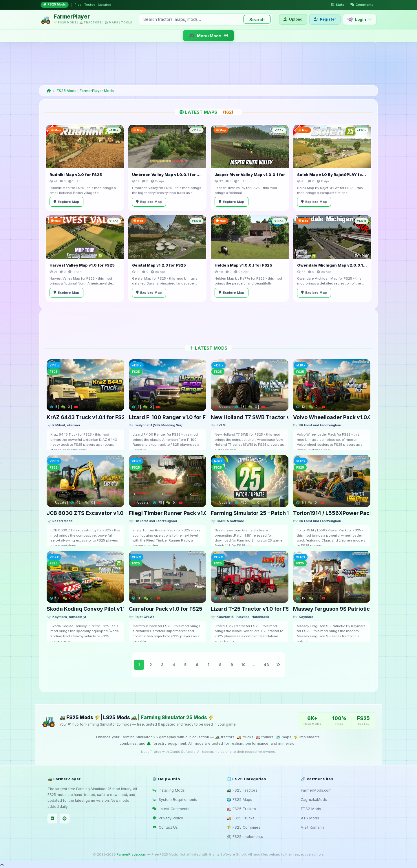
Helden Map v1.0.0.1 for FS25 (243, 265)
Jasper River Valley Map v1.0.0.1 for (250, 175)
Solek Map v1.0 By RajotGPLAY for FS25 (332, 175)
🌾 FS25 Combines (244, 827)
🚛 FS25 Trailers (241, 809)
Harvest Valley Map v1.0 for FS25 (82, 265)
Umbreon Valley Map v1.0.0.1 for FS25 (167, 175)
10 (243, 665)
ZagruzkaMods (314, 800)
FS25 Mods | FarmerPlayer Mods (85, 91)
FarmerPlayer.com (131, 854)
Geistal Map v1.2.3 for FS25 (159, 265)
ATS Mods (310, 818)
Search (257, 20)
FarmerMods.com (316, 790)
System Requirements (175, 800)
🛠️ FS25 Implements (245, 837)
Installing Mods (169, 790)
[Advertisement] (207, 64)
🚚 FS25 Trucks (241, 818)
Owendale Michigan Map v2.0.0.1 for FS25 (332, 265)
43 (266, 665)
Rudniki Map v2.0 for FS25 (76, 175)
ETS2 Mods (311, 809)
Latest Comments (171, 809)
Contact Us (165, 827)
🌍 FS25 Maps (239, 800)
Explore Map (66, 202)
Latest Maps (209, 112)
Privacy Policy (168, 818)
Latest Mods (209, 348)
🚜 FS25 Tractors (242, 790)
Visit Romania (313, 827)
